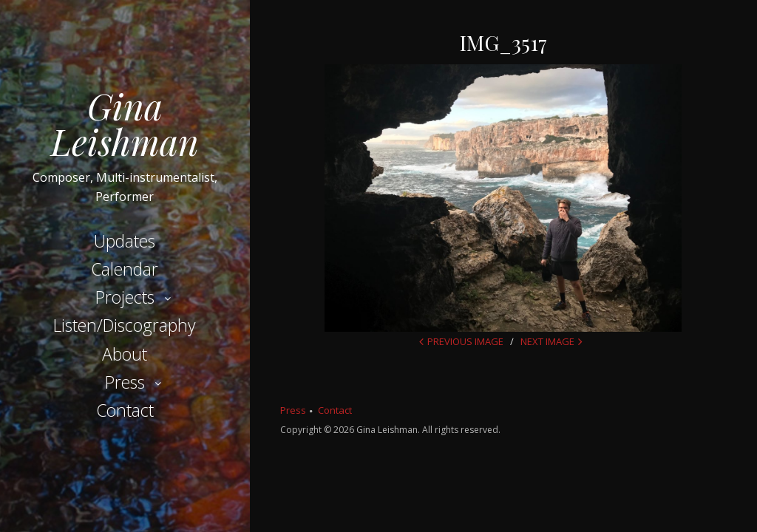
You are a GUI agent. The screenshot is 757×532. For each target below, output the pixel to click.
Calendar (125, 269)
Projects (125, 297)
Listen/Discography (125, 325)
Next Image (547, 341)
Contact (125, 410)
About (125, 354)
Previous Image (465, 341)
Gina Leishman (125, 123)
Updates (125, 241)
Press (125, 382)
